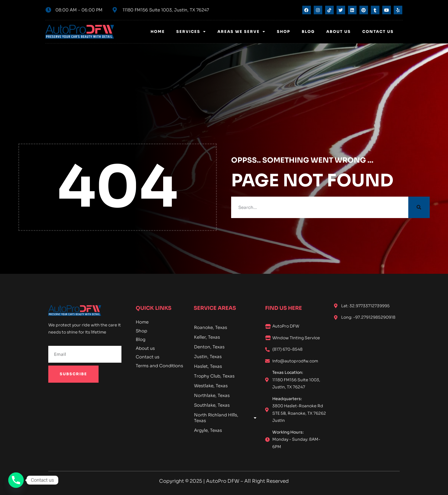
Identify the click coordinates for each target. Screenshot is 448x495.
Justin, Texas (208, 357)
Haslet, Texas (208, 366)
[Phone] (16, 480)
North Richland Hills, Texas (225, 418)
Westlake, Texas (211, 386)
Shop (284, 32)
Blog (308, 32)
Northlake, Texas (212, 395)
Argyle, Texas (208, 430)
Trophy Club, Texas (214, 376)
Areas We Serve (241, 32)
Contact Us (378, 32)
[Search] (419, 207)
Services (191, 32)
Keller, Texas (207, 337)
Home (158, 32)
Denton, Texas (209, 347)
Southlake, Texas (212, 405)
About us (339, 32)
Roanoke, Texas (211, 327)
